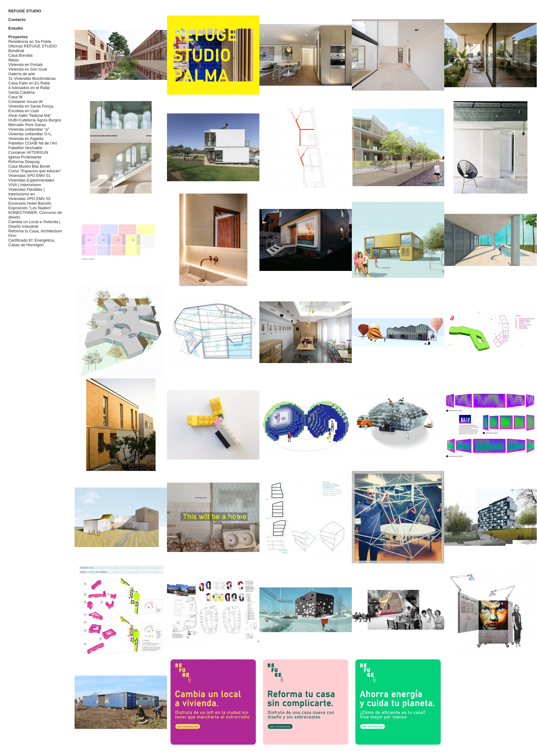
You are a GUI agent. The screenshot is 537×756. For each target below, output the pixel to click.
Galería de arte (22, 74)
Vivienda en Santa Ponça (31, 106)
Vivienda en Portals (26, 65)
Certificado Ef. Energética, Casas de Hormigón (32, 243)
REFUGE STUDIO (25, 11)
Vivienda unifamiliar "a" (29, 129)
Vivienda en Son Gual (28, 69)
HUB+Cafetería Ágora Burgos (35, 120)
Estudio (16, 28)
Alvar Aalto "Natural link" (30, 115)
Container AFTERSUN (28, 152)
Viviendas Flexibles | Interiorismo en (26, 192)
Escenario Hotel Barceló (30, 203)
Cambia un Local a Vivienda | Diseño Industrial (34, 224)
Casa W (15, 97)
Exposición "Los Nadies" (30, 208)
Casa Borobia (20, 55)
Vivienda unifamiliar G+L (30, 134)
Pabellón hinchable (25, 148)
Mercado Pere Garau (27, 125)
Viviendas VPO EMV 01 (29, 176)
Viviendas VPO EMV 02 (29, 199)
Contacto (17, 20)
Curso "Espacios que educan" (35, 171)
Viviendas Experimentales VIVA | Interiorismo (31, 182)
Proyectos (18, 37)
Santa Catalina (21, 92)
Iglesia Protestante (25, 157)
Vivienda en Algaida (26, 139)
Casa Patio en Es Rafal (29, 83)
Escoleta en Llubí (24, 111)
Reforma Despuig (24, 162)
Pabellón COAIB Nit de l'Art (33, 143)
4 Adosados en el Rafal (29, 88)
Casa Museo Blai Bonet (29, 166)
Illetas (14, 60)
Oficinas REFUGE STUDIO (33, 46)
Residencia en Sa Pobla (30, 41)
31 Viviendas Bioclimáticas (32, 78)
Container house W (25, 102)
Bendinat (16, 51)
